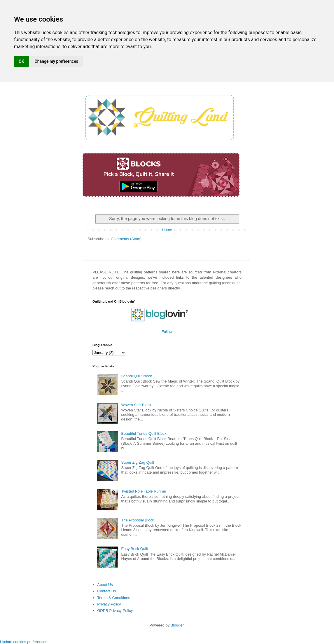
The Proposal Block (138, 520)
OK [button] (21, 61)
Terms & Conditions (114, 598)
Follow (167, 332)
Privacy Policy (109, 604)
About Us (105, 585)
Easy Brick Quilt (134, 549)
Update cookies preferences (24, 642)
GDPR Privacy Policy (115, 611)
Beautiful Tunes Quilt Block (144, 433)
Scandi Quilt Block (137, 376)
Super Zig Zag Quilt (138, 462)
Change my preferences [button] (56, 61)
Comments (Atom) (126, 239)
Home (167, 230)
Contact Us (106, 591)
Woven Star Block (136, 405)
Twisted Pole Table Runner (144, 491)
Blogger (177, 625)
